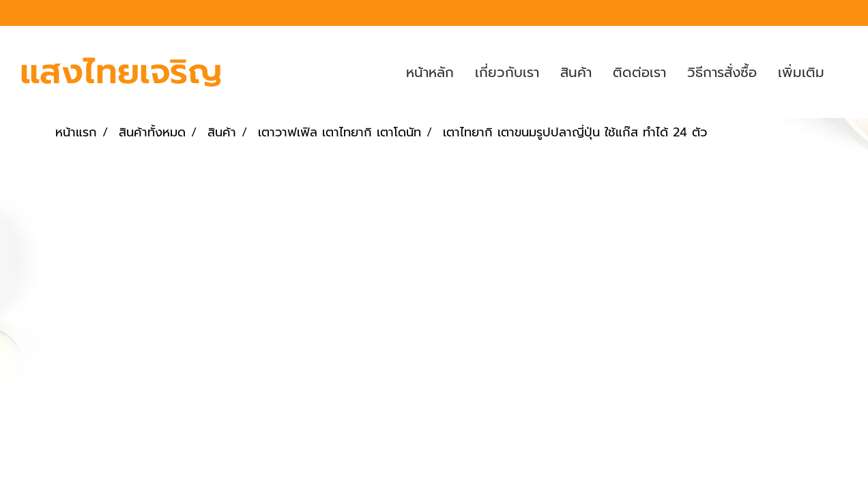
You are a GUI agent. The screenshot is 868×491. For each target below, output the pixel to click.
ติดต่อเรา (639, 72)
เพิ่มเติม (801, 72)
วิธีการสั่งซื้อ (722, 72)
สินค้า (576, 72)
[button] (847, 72)
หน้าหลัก (430, 72)
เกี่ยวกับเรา (507, 72)
